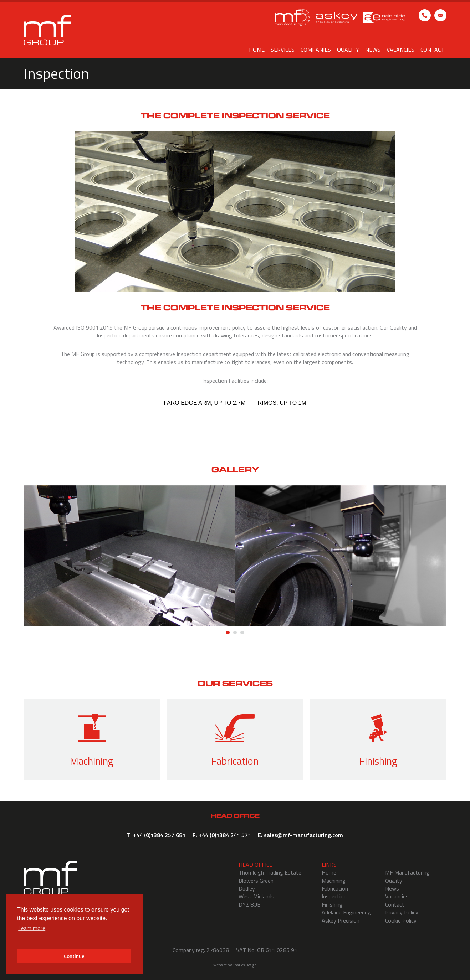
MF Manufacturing (407, 872)
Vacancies (400, 50)
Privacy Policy (402, 912)
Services (283, 50)
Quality (348, 50)
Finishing (332, 904)
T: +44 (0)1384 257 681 (425, 15)
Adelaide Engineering (346, 912)
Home (257, 50)
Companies (316, 50)
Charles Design (245, 965)
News (373, 50)
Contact (432, 50)
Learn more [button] (32, 928)
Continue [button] (74, 956)
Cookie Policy (401, 920)
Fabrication (335, 888)
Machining (334, 881)
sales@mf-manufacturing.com (303, 835)
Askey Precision (341, 920)
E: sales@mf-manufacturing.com (440, 15)
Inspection (334, 896)
